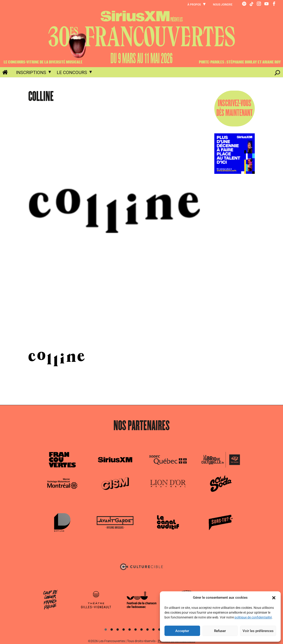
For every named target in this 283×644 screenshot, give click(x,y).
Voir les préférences (258, 631)
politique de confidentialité (253, 617)
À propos (194, 5)
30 (141, 37)
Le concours (72, 72)
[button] (274, 598)
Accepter (182, 631)
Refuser (220, 631)
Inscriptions (31, 72)
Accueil (3, 73)
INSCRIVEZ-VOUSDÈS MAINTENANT (235, 108)
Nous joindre (223, 5)
